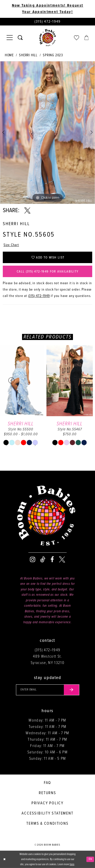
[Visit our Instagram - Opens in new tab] (33, 560)
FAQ (48, 783)
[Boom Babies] (48, 38)
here (72, 864)
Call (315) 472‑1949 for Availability (48, 272)
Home (9, 55)
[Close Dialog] (4, 859)
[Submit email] (72, 690)
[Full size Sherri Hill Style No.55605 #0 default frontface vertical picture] (48, 133)
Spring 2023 (53, 55)
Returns (48, 793)
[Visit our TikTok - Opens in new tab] (43, 560)
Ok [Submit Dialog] (90, 859)
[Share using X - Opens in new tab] (27, 211)
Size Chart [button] (11, 245)
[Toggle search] (20, 38)
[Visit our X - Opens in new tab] (62, 560)
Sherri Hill (28, 55)
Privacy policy (48, 803)
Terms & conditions (47, 824)
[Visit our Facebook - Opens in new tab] (52, 560)
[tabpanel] (48, 133)
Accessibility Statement (47, 813)
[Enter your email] (48, 690)
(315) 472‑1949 (39, 296)
